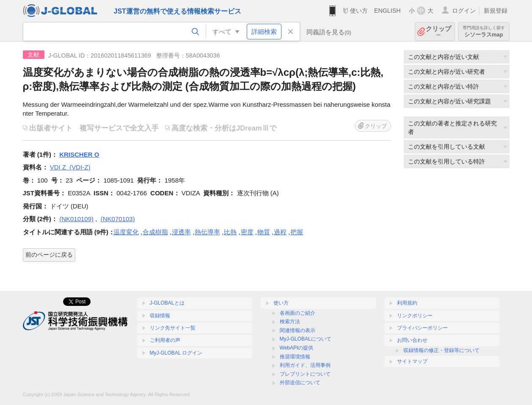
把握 (297, 232)
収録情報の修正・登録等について (441, 350)
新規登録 (496, 11)
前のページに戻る (49, 255)
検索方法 (290, 322)
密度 (247, 232)
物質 (264, 232)
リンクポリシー (415, 316)
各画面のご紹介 (298, 313)
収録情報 (160, 316)
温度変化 (126, 232)
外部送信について (300, 383)
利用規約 (407, 303)
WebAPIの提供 (297, 348)
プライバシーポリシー (422, 328)
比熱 (230, 232)
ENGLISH (387, 11)
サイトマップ (412, 361)
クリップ (438, 32)
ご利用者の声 (165, 340)
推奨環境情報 (295, 357)
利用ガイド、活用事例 (305, 365)
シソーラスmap (484, 32)
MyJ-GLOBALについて (306, 339)
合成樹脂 (155, 232)
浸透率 (181, 232)
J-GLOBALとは (167, 303)
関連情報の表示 (298, 330)
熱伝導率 (207, 232)
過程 (280, 232)
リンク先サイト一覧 (173, 328)
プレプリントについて (305, 374)
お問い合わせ (412, 340)
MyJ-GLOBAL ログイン (176, 353)
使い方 (359, 11)
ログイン (464, 11)
